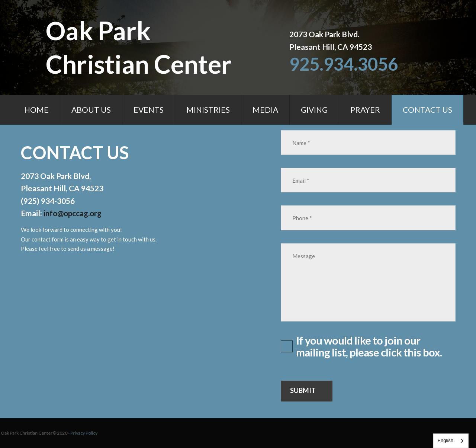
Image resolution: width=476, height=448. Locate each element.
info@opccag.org (73, 213)
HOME (36, 110)
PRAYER (365, 110)
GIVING (314, 110)
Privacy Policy (35, 433)
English (445, 440)
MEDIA (265, 110)
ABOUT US (91, 110)
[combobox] (451, 441)
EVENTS (149, 110)
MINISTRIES (208, 110)
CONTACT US (427, 110)
